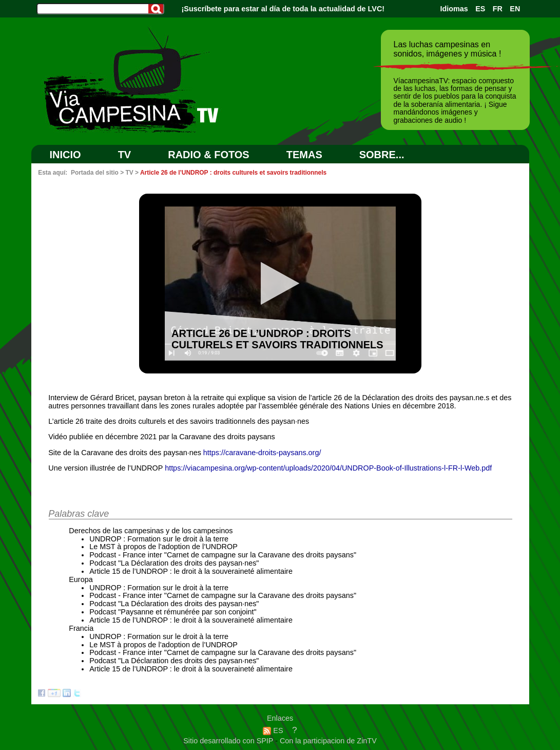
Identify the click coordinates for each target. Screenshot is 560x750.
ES (480, 9)
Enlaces (280, 718)
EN (515, 9)
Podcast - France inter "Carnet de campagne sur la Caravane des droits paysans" (223, 555)
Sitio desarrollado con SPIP (229, 741)
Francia (81, 628)
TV (125, 155)
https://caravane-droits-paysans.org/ (262, 453)
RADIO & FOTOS (209, 155)
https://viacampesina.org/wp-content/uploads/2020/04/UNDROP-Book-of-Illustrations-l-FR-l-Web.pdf (328, 468)
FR (498, 9)
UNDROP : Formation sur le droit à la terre (159, 539)
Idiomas (454, 9)
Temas (304, 155)
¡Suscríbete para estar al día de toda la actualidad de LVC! (283, 9)
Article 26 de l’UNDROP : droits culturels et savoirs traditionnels (233, 173)
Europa (81, 579)
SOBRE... (382, 155)
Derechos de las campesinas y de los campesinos (151, 531)
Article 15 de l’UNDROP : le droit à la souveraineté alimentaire (191, 571)
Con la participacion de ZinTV (328, 741)
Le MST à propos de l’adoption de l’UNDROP (163, 547)
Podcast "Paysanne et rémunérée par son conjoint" (173, 612)
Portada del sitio (95, 173)
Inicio (65, 155)
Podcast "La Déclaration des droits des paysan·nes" (174, 563)
